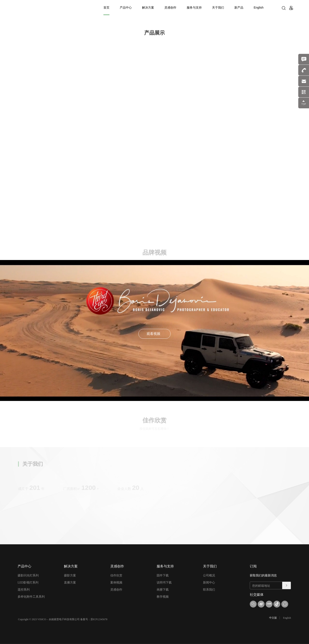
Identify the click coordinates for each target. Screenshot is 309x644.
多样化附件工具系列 (31, 597)
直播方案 (70, 583)
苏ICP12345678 (99, 619)
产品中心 (126, 8)
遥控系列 (24, 590)
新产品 (239, 8)
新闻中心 (209, 583)
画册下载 (163, 590)
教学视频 (163, 597)
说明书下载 (164, 583)
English (259, 8)
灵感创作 (170, 8)
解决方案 (148, 8)
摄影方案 (70, 575)
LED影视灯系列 (28, 583)
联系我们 (209, 590)
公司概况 (209, 575)
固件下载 (163, 575)
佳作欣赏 (116, 575)
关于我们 (218, 8)
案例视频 (116, 583)
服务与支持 (194, 8)
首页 (106, 8)
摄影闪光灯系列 (28, 575)
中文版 (273, 618)
